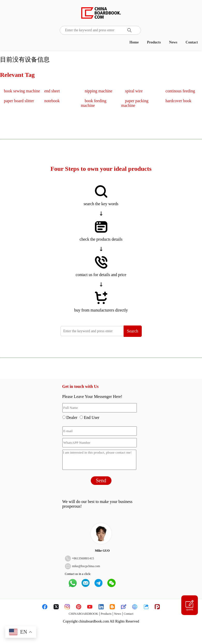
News (173, 42)
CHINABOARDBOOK (83, 614)
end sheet (52, 91)
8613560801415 (84, 558)
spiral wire (134, 91)
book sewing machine (22, 91)
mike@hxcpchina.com (86, 566)
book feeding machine (93, 103)
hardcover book (178, 101)
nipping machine (98, 91)
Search (133, 331)
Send (101, 480)
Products (154, 42)
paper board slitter (19, 101)
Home (134, 42)
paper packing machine (135, 103)
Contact (192, 42)
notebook (52, 101)
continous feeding (180, 91)
